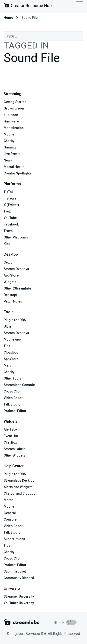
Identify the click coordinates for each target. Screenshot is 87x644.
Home (8, 18)
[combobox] (43, 36)
